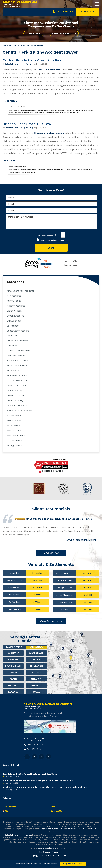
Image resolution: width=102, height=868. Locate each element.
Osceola (66, 829)
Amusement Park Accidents (20, 291)
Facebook (27, 757)
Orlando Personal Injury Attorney (19, 64)
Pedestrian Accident (17, 386)
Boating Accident (15, 316)
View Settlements (51, 621)
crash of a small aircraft (50, 69)
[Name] (51, 198)
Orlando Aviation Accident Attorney (65, 170)
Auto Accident (14, 301)
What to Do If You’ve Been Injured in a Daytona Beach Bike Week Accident (51, 782)
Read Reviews (51, 553)
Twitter (34, 757)
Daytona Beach (13, 666)
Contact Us (56, 811)
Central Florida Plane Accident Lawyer (25, 110)
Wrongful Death (15, 445)
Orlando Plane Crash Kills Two (27, 124)
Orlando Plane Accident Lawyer (28, 113)
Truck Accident (14, 430)
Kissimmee (13, 659)
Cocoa (36, 692)
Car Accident (13, 326)
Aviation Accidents (21, 107)
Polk (85, 829)
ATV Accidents (14, 296)
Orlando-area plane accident (49, 133)
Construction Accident (18, 331)
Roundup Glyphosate (17, 406)
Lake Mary (13, 653)
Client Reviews (34, 33)
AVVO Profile (71, 261)
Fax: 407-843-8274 (33, 749)
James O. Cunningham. (47, 848)
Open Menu (97, 4)
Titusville (36, 685)
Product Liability (15, 401)
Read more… (11, 101)
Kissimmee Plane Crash (45, 170)
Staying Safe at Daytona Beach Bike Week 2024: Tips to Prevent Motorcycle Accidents (51, 788)
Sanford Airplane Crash (47, 113)
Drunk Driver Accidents (18, 351)
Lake (80, 829)
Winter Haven (36, 653)
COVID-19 (12, 336)
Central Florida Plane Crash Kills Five (32, 60)
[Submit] (51, 248)
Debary (13, 672)
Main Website (9, 807)
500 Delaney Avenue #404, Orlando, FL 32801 (50, 726)
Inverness (13, 685)
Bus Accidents (14, 321)
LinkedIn (41, 757)
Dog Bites (12, 346)
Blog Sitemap (44, 852)
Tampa (36, 659)
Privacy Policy (58, 852)
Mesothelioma (14, 371)
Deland (13, 679)
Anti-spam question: (46, 235)
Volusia (94, 829)
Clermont (36, 679)
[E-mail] (51, 204)
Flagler (44, 829)
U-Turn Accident (15, 440)
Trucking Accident (16, 435)
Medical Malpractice (17, 366)
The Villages (36, 666)
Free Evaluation (88, 12)
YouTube (48, 757)
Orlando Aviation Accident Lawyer (49, 110)
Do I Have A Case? (51, 190)
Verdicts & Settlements (64, 33)
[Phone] (51, 210)
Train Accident (14, 426)
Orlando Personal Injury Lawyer (25, 172)
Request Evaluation (73, 864)
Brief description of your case (51, 222)
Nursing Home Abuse (18, 381)
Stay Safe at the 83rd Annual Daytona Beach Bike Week (51, 775)
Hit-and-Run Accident (17, 361)
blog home (7, 45)
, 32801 (37, 739)
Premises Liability (16, 396)
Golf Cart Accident (16, 356)
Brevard (74, 829)
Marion (50, 829)
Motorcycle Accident (17, 376)
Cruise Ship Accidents (18, 341)
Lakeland (13, 692)
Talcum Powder (15, 416)
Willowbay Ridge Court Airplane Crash (67, 113)
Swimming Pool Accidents (20, 411)
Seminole (58, 829)
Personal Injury (15, 391)
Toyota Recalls (14, 421)
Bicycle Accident (15, 311)
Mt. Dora (36, 672)
